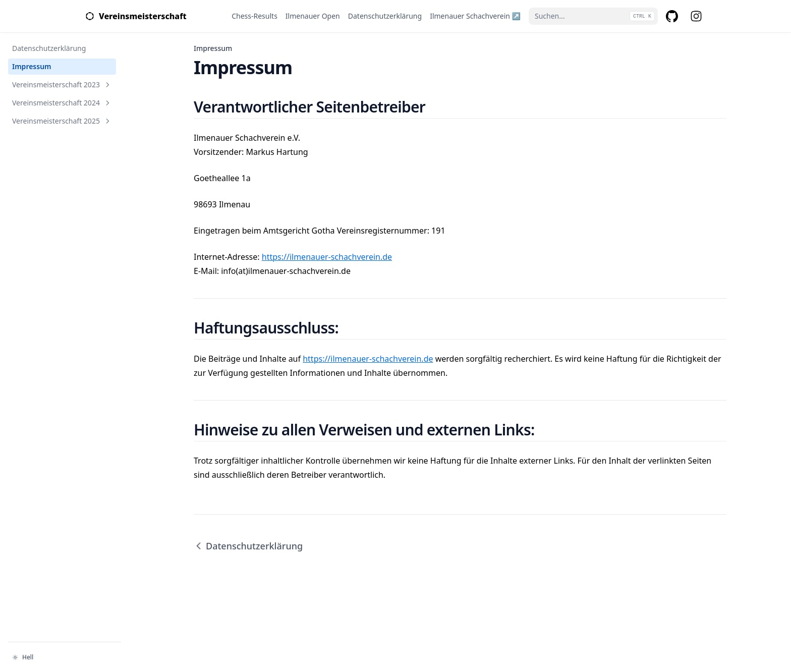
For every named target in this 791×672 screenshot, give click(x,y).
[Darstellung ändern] (65, 657)
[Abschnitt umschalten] (107, 85)
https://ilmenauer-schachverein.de (327, 257)
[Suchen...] (593, 16)
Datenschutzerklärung (248, 546)
